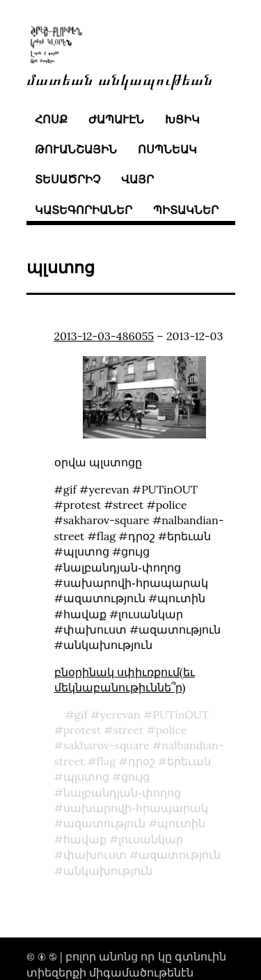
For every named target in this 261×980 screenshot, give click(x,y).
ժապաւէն (116, 119)
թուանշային (76, 149)
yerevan (120, 714)
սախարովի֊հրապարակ (136, 808)
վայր (137, 179)
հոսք (51, 119)
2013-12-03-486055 (104, 336)
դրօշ (142, 761)
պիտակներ (186, 210)
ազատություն (104, 823)
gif (81, 714)
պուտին (181, 823)
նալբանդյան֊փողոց (122, 793)
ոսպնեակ (167, 149)
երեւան (189, 761)
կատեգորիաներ (84, 210)
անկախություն (108, 871)
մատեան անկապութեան (120, 78)
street (128, 730)
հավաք (85, 839)
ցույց (135, 776)
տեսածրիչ (68, 179)
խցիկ (182, 119)
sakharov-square (106, 745)
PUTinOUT (181, 714)
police (172, 730)
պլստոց (86, 776)
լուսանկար (151, 839)
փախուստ (95, 855)
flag (106, 761)
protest (82, 730)
